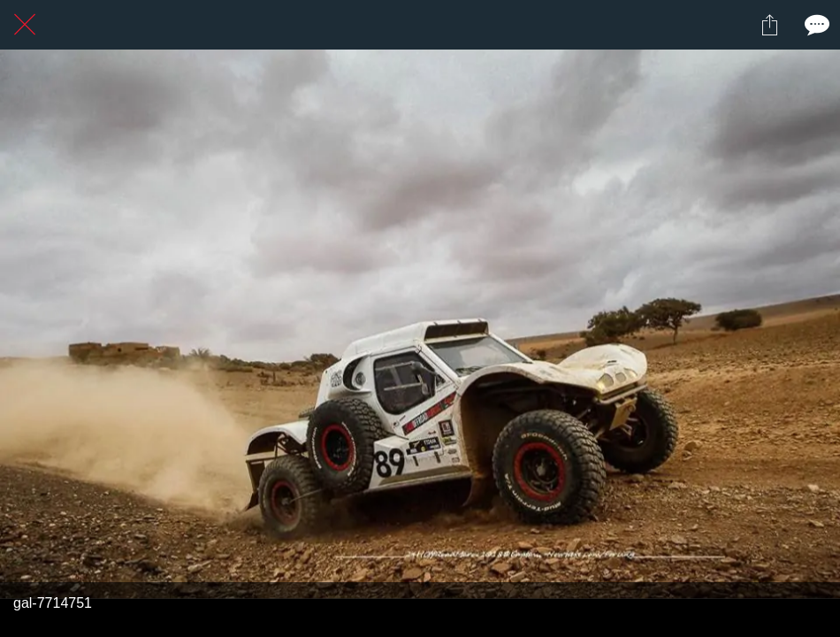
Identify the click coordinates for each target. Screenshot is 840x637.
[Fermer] (25, 25)
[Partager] (769, 25)
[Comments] (815, 25)
